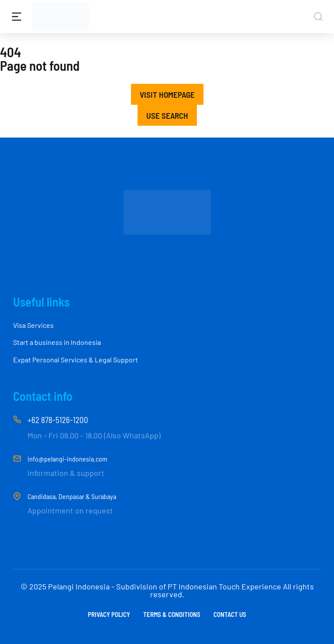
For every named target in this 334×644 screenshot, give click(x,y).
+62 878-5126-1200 (58, 420)
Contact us (230, 615)
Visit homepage (167, 95)
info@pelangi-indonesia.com (67, 459)
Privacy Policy (109, 615)
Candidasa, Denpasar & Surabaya (72, 496)
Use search (167, 115)
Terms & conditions (172, 615)
